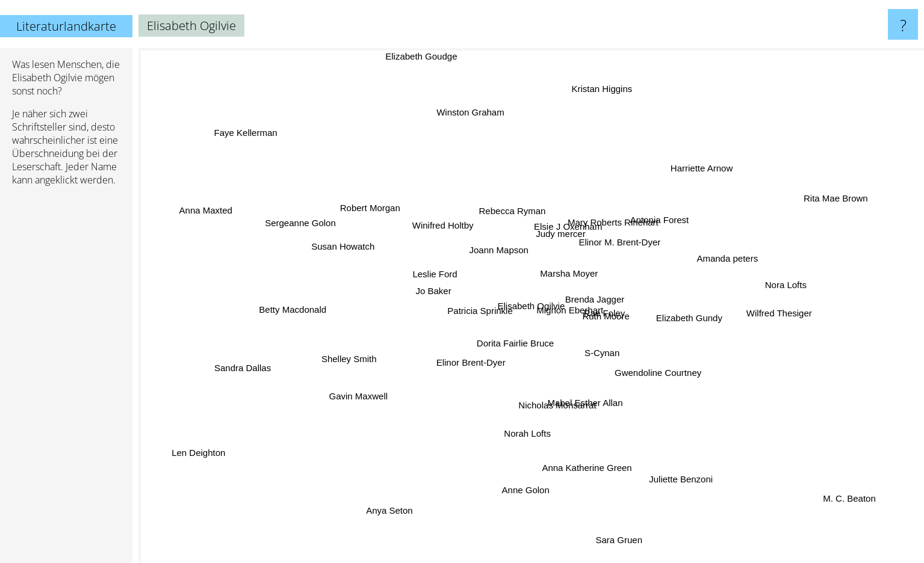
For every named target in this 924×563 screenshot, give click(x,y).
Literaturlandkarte (66, 26)
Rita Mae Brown (806, 208)
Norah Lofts (519, 460)
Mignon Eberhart (572, 315)
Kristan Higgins (596, 113)
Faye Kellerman (260, 143)
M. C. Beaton (831, 486)
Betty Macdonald (305, 311)
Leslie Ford (421, 274)
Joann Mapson (503, 251)
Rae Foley (606, 317)
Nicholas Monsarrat (552, 403)
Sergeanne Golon (315, 216)
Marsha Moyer (567, 273)
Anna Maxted (217, 214)
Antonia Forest (674, 201)
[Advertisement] (66, 380)
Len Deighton (222, 444)
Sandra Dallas (262, 362)
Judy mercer (560, 241)
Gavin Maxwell (368, 398)
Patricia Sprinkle (483, 311)
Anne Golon (526, 479)
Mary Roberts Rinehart (606, 226)
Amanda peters (712, 263)
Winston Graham (471, 107)
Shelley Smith (356, 358)
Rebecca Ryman (520, 214)
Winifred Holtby (436, 220)
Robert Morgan (382, 217)
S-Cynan (597, 352)
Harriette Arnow (688, 176)
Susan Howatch (366, 252)
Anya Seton (388, 513)
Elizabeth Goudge (428, 57)
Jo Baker (442, 294)
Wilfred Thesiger (779, 314)
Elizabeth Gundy (690, 321)
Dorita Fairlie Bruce (497, 338)
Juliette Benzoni (678, 467)
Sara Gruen (609, 517)
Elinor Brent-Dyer (454, 364)
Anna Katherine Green (582, 457)
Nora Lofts (783, 279)
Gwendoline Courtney (653, 370)
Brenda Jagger (587, 300)
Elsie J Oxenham (561, 221)
